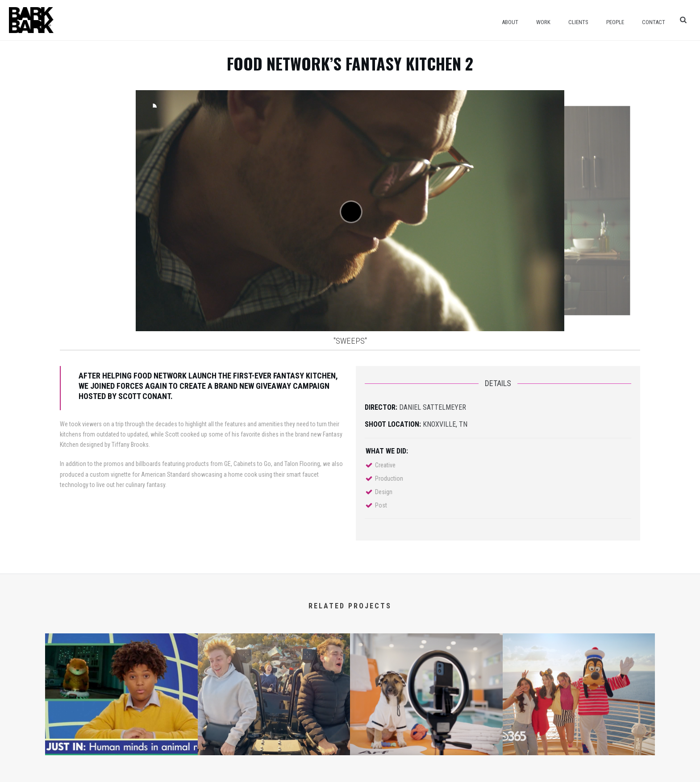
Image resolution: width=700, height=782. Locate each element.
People (615, 22)
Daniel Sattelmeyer (433, 407)
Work (543, 22)
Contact (654, 22)
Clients (578, 22)
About (510, 22)
